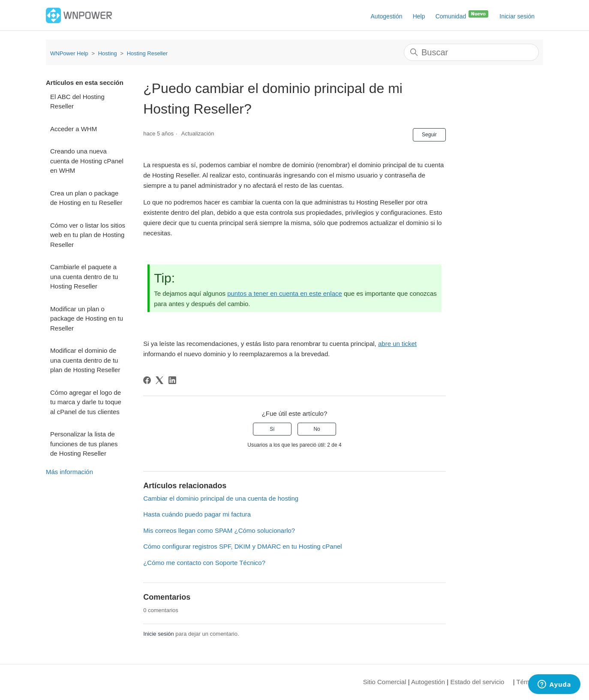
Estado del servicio (477, 682)
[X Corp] (159, 380)
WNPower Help (69, 53)
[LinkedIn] (172, 380)
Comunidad (463, 15)
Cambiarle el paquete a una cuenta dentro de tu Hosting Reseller (84, 276)
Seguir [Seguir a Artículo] (429, 135)
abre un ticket (397, 344)
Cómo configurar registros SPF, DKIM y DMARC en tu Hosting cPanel (243, 546)
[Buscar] (471, 52)
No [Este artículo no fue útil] (317, 429)
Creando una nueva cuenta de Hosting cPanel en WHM (87, 161)
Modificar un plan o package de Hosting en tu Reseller (87, 318)
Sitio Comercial (385, 682)
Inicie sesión (159, 634)
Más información (69, 472)
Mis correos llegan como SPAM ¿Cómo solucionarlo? (219, 530)
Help (419, 16)
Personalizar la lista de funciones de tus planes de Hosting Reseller (84, 444)
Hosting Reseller (147, 53)
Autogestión (387, 16)
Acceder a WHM (74, 129)
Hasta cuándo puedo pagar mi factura (197, 514)
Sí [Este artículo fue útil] (272, 429)
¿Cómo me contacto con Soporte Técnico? (204, 563)
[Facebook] (147, 380)
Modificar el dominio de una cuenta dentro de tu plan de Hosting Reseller (85, 360)
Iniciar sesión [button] (517, 16)
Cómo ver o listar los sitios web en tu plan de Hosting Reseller (88, 235)
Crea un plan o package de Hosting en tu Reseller (86, 198)
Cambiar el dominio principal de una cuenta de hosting (221, 498)
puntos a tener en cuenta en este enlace (285, 293)
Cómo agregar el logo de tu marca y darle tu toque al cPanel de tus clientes (86, 402)
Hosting (108, 53)
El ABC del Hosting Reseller (77, 102)
